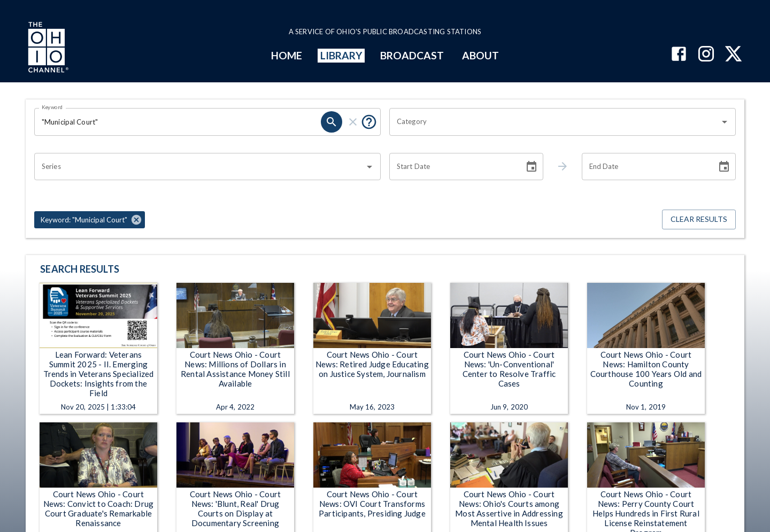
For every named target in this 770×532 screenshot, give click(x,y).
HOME (287, 55)
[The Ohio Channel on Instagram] (706, 55)
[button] (90, 220)
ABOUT (480, 55)
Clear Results (699, 219)
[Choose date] (532, 167)
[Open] (725, 122)
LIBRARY (341, 55)
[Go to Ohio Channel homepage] (47, 49)
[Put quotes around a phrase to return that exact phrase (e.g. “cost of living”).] (369, 122)
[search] (332, 122)
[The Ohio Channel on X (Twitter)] (733, 55)
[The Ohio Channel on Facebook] (679, 55)
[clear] (353, 122)
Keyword (52, 107)
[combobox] (555, 122)
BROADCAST (412, 55)
